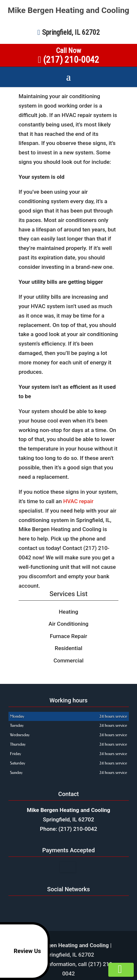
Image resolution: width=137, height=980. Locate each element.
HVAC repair (78, 501)
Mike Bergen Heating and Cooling (69, 11)
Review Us (22, 951)
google (61, 906)
